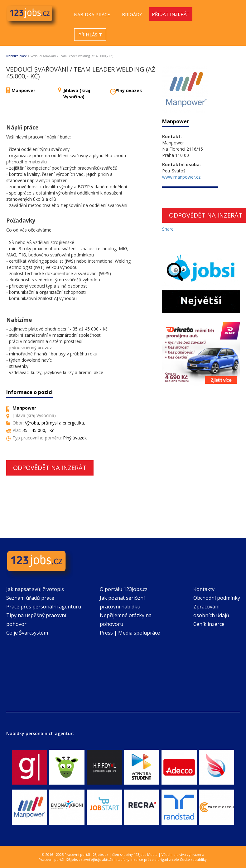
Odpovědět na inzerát (50, 468)
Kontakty (204, 589)
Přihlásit (90, 35)
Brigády (132, 14)
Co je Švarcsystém (27, 633)
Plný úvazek (129, 90)
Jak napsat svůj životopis (35, 589)
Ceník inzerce (209, 624)
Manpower (23, 90)
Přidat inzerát (171, 14)
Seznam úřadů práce (30, 598)
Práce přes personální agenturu (44, 607)
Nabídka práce (92, 14)
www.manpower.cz (181, 177)
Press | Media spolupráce (130, 633)
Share (168, 229)
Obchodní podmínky (217, 598)
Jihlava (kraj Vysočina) (77, 94)
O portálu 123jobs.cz (124, 589)
